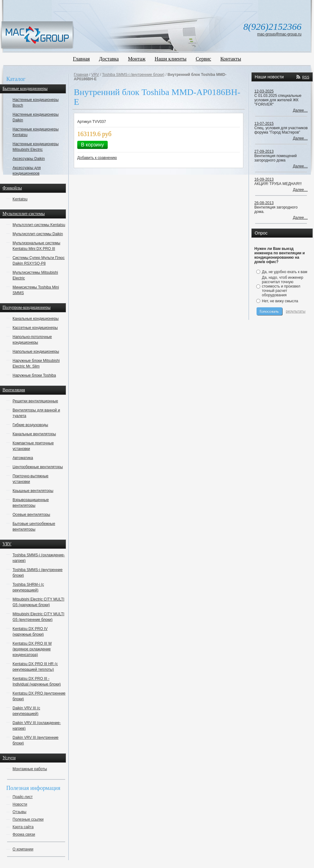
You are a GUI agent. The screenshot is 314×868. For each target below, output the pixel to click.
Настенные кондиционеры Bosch (36, 103)
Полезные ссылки (28, 819)
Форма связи (24, 834)
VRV (95, 75)
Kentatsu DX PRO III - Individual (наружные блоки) (37, 681)
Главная (81, 59)
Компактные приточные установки (33, 446)
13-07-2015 (264, 124)
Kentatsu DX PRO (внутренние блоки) (39, 696)
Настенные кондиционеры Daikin (36, 117)
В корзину (92, 145)
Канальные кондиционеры (36, 319)
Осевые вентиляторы (31, 515)
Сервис (203, 59)
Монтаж (137, 59)
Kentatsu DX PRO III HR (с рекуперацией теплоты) (35, 667)
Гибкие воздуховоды (30, 425)
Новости (20, 804)
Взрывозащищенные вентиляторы (31, 503)
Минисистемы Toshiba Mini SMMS (36, 290)
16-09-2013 (264, 179)
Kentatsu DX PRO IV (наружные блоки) (30, 632)
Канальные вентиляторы (34, 434)
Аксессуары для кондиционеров (27, 171)
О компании (23, 849)
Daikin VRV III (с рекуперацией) (26, 711)
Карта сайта (23, 827)
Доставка (109, 59)
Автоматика (23, 458)
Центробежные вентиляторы (38, 467)
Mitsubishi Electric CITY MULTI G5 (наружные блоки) (38, 602)
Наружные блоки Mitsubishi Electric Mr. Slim (36, 363)
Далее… (300, 110)
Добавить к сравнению (97, 158)
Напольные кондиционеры (36, 352)
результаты (295, 311)
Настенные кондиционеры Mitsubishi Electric (36, 147)
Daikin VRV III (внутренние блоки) (35, 740)
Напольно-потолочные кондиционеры (32, 340)
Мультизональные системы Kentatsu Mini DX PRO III (36, 246)
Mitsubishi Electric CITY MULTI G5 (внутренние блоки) (38, 617)
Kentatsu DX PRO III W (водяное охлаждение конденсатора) (32, 649)
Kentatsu (20, 199)
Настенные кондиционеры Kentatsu (36, 132)
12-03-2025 (264, 91)
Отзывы (19, 812)
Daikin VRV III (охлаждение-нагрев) (37, 726)
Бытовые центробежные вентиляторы (34, 527)
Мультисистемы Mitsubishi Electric (35, 275)
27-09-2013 (264, 151)
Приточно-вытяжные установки (30, 479)
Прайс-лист (23, 797)
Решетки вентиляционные (35, 401)
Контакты (231, 59)
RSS (306, 77)
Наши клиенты (171, 59)
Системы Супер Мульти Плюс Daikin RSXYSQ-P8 (39, 261)
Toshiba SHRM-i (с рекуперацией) (28, 587)
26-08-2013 (264, 203)
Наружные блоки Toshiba (34, 375)
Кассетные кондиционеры (35, 328)
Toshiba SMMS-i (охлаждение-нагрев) (39, 558)
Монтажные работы (30, 769)
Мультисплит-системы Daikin (38, 234)
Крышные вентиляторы (33, 491)
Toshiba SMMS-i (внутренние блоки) (38, 573)
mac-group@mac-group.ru (279, 34)
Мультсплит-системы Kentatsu (39, 225)
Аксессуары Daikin (29, 159)
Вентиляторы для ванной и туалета (36, 413)
